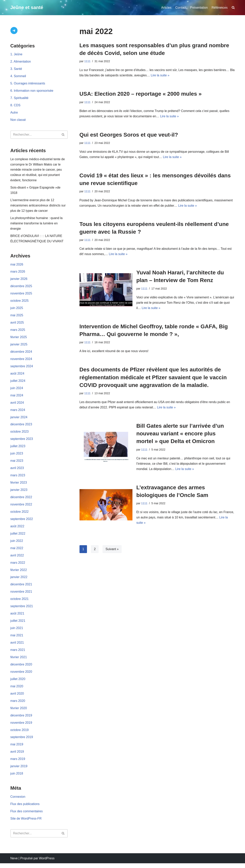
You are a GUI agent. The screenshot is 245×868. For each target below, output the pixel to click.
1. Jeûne (16, 55)
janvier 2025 (19, 346)
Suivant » (112, 551)
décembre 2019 (21, 720)
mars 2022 (18, 566)
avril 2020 (17, 698)
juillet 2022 (18, 537)
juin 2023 (17, 456)
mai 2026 (17, 266)
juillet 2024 (18, 383)
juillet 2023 (18, 449)
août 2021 (17, 617)
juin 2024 (17, 390)
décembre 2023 (21, 427)
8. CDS (16, 106)
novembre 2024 (21, 361)
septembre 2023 (22, 441)
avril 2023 (17, 471)
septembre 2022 (22, 522)
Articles (166, 8)
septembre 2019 (22, 742)
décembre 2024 (21, 354)
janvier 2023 (19, 493)
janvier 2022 (19, 581)
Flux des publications (25, 809)
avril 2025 (17, 324)
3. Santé (16, 69)
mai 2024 (17, 397)
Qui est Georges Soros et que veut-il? (129, 135)
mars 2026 (18, 273)
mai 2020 (17, 690)
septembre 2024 (22, 368)
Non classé (18, 120)
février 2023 (19, 485)
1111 (87, 61)
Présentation (199, 8)
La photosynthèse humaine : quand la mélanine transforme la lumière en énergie (37, 224)
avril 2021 (17, 646)
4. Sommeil (18, 76)
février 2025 (19, 339)
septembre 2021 (22, 610)
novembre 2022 (21, 507)
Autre (14, 113)
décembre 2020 (21, 668)
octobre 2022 (20, 515)
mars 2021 (18, 654)
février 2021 (19, 661)
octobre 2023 (20, 434)
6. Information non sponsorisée (32, 91)
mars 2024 (18, 412)
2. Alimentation (21, 62)
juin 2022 (17, 544)
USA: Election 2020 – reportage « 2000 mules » (141, 94)
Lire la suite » (166, 76)
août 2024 (17, 376)
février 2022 (19, 573)
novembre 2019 (21, 727)
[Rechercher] (35, 135)
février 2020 (19, 712)
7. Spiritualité (20, 99)
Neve (14, 863)
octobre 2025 (20, 302)
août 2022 (17, 529)
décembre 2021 (21, 588)
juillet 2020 (18, 683)
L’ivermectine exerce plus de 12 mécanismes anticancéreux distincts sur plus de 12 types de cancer (38, 207)
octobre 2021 (20, 603)
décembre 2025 (21, 288)
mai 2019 (17, 749)
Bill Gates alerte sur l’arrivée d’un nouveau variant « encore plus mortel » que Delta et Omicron (180, 434)
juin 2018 (17, 778)
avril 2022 (17, 558)
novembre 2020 (21, 676)
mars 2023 (18, 478)
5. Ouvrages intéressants (28, 84)
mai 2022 (17, 551)
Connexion (18, 801)
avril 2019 (17, 756)
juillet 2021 (18, 624)
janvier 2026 (19, 280)
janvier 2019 (19, 771)
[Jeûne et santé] (27, 8)
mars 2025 (18, 332)
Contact (181, 8)
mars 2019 (18, 764)
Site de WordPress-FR (26, 823)
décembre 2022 (21, 500)
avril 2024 (17, 405)
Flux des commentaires (27, 816)
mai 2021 (17, 639)
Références (220, 8)
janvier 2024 (19, 420)
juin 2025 (17, 310)
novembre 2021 (21, 595)
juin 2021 (17, 632)
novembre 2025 (21, 295)
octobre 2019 (20, 734)
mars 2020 (18, 705)
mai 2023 (17, 463)
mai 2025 (17, 317)
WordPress (47, 863)
